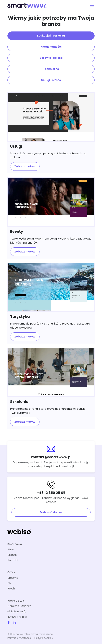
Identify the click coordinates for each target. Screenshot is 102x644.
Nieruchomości (51, 47)
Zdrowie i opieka (51, 58)
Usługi (16, 146)
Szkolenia (19, 402)
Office (11, 572)
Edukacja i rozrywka (51, 36)
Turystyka (20, 317)
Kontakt (13, 560)
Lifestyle (13, 578)
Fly (9, 583)
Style (11, 549)
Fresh (11, 589)
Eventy (17, 232)
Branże (12, 555)
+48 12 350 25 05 (51, 493)
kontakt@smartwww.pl (51, 457)
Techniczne (51, 69)
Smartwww (15, 544)
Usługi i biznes (51, 80)
